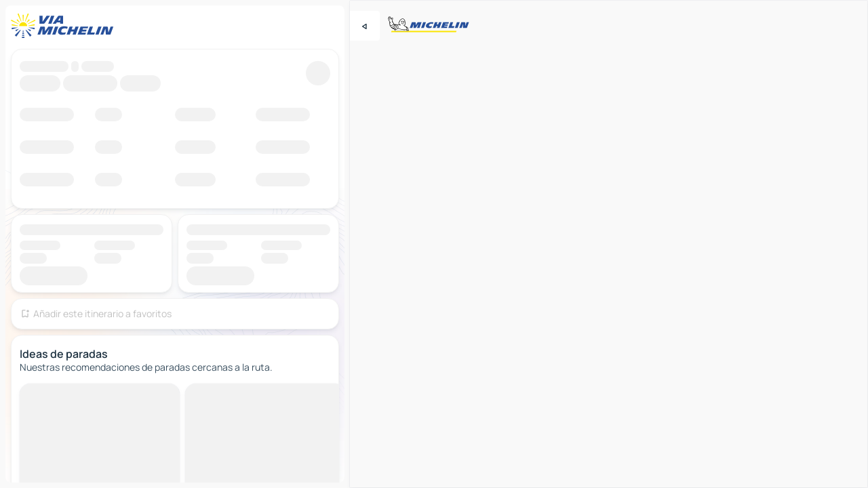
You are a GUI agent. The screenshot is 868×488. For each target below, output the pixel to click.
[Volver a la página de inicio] (65, 26)
